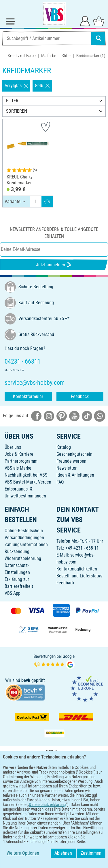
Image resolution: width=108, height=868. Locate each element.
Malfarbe (49, 56)
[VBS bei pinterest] (62, 416)
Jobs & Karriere (19, 454)
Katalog (64, 447)
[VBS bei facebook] (36, 416)
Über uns (13, 447)
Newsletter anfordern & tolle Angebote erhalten (54, 233)
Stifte (66, 56)
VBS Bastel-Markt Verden (28, 482)
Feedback (80, 396)
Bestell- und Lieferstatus (79, 576)
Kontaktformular (28, 396)
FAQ (60, 482)
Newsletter (67, 468)
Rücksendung (17, 551)
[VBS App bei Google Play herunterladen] (35, 779)
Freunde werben (71, 461)
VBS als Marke (18, 468)
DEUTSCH (54, 797)
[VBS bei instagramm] (49, 416)
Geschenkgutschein (74, 454)
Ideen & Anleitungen (75, 475)
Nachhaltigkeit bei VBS (26, 475)
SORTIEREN (17, 111)
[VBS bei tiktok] (87, 416)
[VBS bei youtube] (74, 416)
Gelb (42, 86)
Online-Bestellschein (24, 531)
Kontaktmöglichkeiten (77, 569)
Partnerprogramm (21, 461)
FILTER (12, 101)
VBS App (13, 593)
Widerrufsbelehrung (23, 558)
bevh (26, 680)
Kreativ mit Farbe (22, 56)
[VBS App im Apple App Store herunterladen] (74, 779)
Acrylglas (16, 86)
